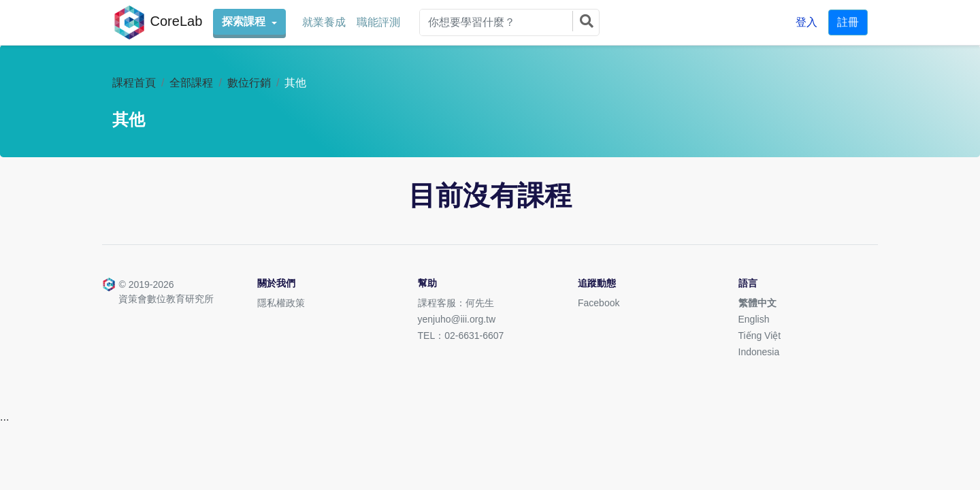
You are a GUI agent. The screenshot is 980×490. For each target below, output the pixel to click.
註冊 (848, 22)
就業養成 (324, 22)
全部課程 (191, 83)
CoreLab (157, 22)
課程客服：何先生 (456, 303)
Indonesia (759, 352)
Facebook (599, 303)
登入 (806, 22)
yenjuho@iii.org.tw (457, 319)
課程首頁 (134, 83)
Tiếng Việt (760, 336)
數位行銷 (249, 83)
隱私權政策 (281, 303)
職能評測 (378, 22)
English (754, 319)
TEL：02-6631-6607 (461, 336)
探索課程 (245, 21)
